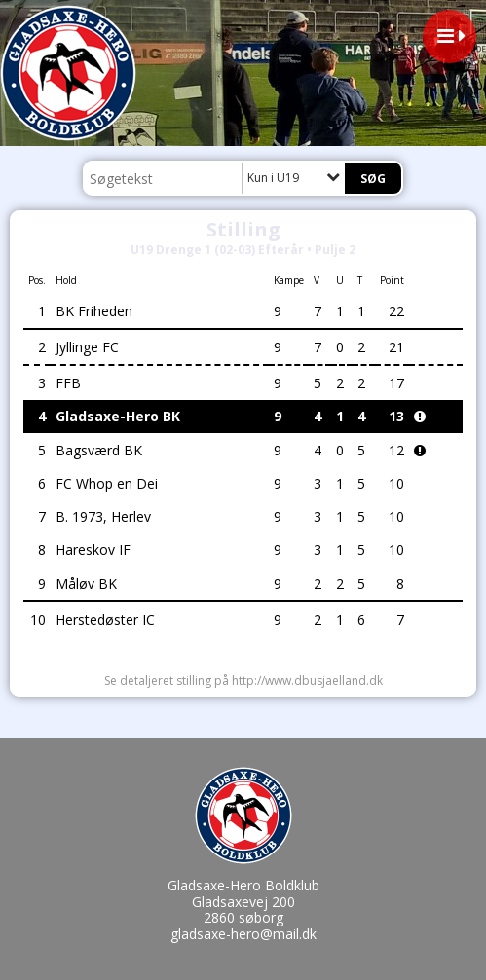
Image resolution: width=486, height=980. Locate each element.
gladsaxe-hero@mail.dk (243, 934)
